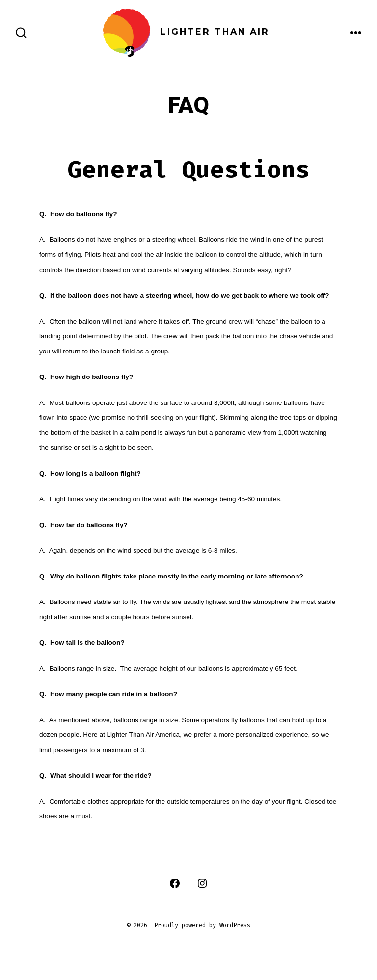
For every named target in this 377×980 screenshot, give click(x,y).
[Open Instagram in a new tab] (202, 883)
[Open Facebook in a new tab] (175, 883)
